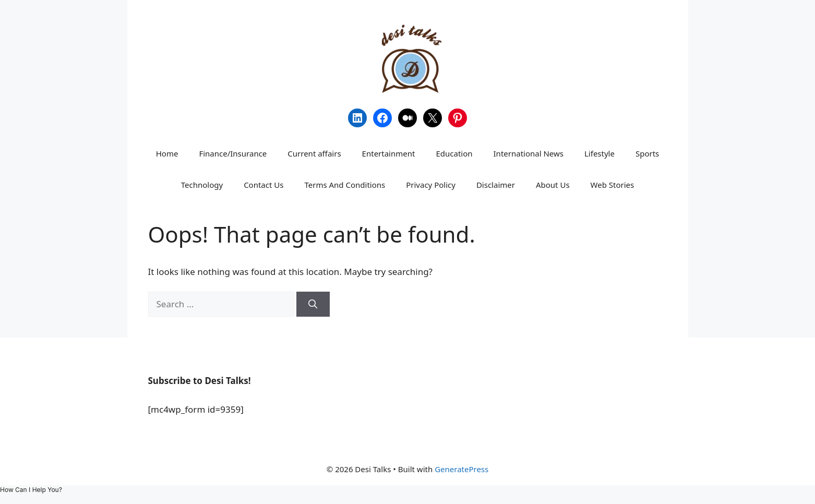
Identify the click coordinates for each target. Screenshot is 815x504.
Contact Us (263, 185)
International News (529, 153)
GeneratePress (462, 469)
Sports (647, 153)
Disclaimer (496, 185)
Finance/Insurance (233, 153)
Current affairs (314, 153)
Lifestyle (600, 153)
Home (167, 153)
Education (454, 153)
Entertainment (389, 153)
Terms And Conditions (345, 185)
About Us (553, 185)
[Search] (313, 304)
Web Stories (613, 185)
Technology (202, 185)
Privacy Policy (431, 185)
